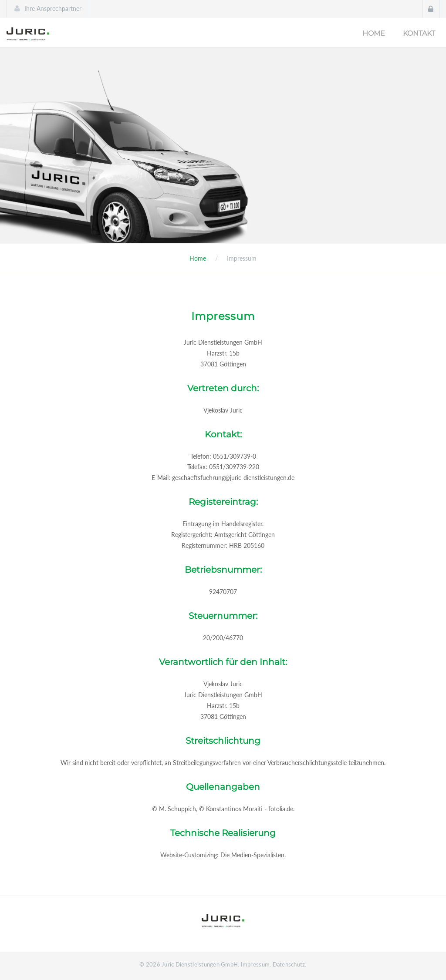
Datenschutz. (290, 964)
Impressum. (256, 964)
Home (374, 33)
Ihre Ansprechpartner (53, 8)
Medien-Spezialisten (258, 855)
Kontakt (419, 33)
